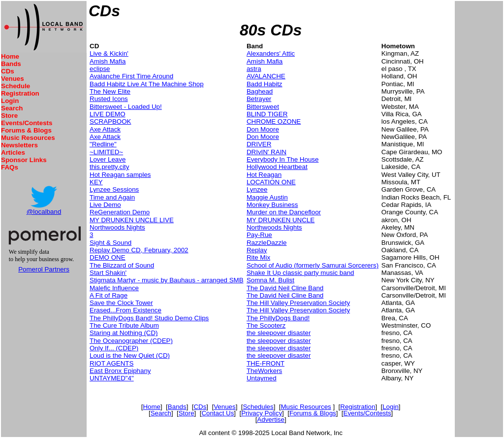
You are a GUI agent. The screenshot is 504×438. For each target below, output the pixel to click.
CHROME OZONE (274, 121)
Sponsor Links (24, 160)
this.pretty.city (109, 167)
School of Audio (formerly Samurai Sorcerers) (313, 265)
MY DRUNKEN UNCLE (281, 220)
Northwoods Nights (117, 227)
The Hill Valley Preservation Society (298, 303)
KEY (96, 182)
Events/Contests (27, 123)
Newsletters (19, 145)
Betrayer (259, 99)
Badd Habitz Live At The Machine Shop (147, 84)
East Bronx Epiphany (120, 371)
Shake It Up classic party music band (300, 273)
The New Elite (110, 91)
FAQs (10, 167)
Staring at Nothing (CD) (124, 333)
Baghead (260, 91)
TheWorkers (264, 371)
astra (254, 69)
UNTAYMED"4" (112, 378)
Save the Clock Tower (121, 303)
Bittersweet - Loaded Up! (126, 107)
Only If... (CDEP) (114, 348)
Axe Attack (105, 129)
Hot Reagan (264, 175)
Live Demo (105, 205)
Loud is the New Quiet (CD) (130, 355)
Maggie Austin (267, 197)
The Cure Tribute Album (124, 325)
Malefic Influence (114, 288)
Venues (13, 79)
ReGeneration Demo (120, 212)
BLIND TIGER (267, 114)
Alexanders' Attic (271, 53)
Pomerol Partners (44, 269)
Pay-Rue (259, 235)
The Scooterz (266, 325)
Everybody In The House (283, 159)
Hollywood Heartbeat (277, 167)
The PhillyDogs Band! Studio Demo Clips (149, 318)
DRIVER (259, 144)
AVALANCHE (266, 76)
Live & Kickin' (109, 53)
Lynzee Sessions (114, 189)
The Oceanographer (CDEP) (131, 341)
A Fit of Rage (109, 295)
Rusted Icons (109, 99)
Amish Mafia (108, 61)
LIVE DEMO (108, 114)
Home (10, 56)
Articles (13, 152)
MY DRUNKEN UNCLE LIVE (132, 220)
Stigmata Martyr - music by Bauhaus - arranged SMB (167, 280)
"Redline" (103, 144)
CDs (8, 71)
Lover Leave (108, 159)
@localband (44, 212)
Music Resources (28, 138)
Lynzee (257, 189)
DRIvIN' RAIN (267, 152)
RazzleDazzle (267, 243)
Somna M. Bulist (270, 280)
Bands (11, 64)
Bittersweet (263, 107)
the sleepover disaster (279, 333)
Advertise (271, 420)
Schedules (258, 407)
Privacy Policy (262, 413)
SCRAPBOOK (110, 121)
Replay (257, 250)
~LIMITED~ (106, 152)
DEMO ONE (108, 257)
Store (9, 116)
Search (12, 108)
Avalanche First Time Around (131, 76)
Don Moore (263, 129)
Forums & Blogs (26, 130)
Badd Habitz (265, 84)
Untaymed (262, 378)
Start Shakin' (108, 273)
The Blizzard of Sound (122, 265)
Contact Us (218, 413)
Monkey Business (272, 205)
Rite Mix (258, 257)
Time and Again (112, 197)
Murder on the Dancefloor (284, 212)
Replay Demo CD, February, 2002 (139, 250)
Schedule (16, 86)
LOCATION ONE (271, 182)
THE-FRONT (266, 363)
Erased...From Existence (126, 310)
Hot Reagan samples (120, 175)
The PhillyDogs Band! (278, 318)
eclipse (100, 69)
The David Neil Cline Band (285, 288)
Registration (20, 93)
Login (10, 101)
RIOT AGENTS (111, 363)
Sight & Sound (110, 243)
